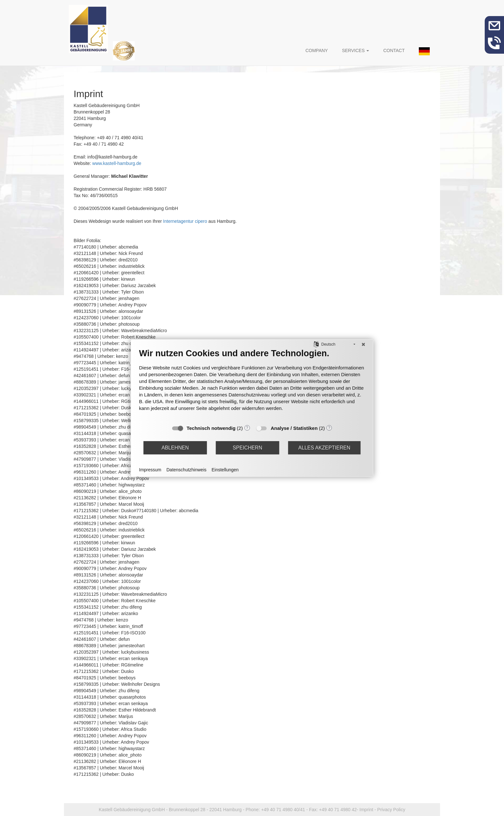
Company (317, 50)
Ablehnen (175, 448)
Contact (394, 50)
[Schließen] (364, 344)
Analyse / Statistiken (294, 428)
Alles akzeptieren (324, 448)
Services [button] (355, 50)
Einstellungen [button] (225, 470)
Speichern (248, 448)
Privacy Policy (391, 810)
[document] (252, 385)
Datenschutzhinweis (187, 470)
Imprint (366, 810)
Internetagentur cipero (185, 221)
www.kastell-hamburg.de (117, 163)
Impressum (150, 470)
